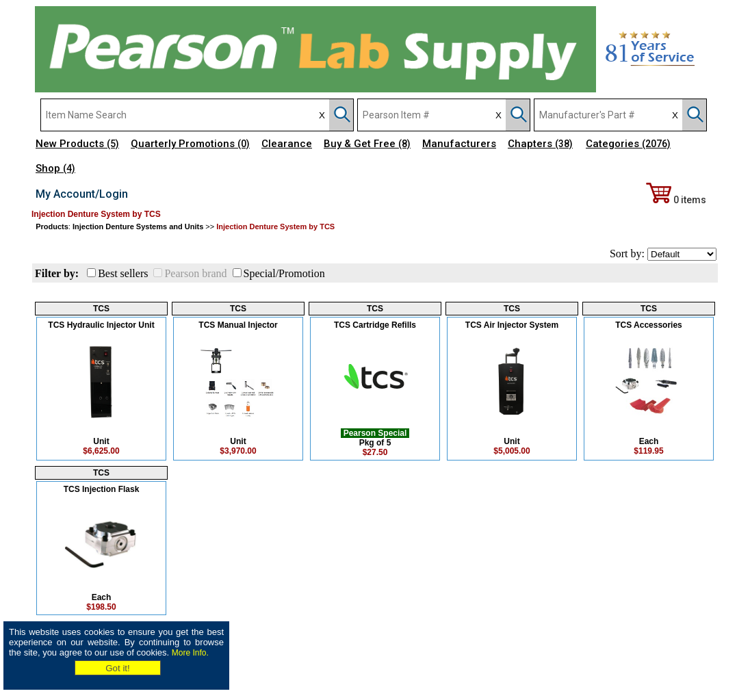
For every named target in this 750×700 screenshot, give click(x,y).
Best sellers (123, 273)
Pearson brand (195, 273)
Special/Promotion (284, 273)
